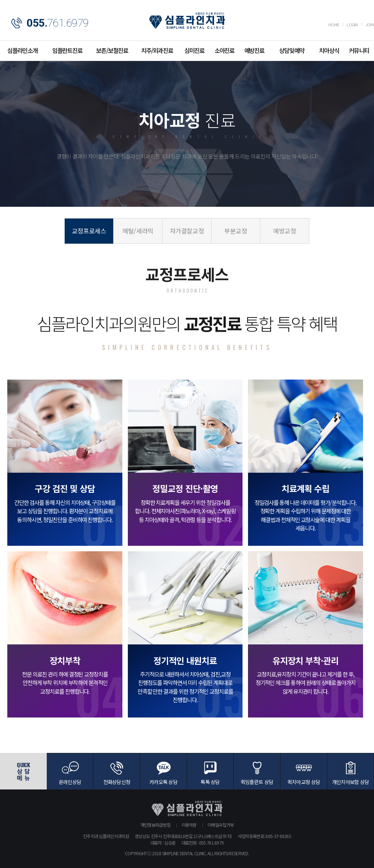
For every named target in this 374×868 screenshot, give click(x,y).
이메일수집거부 (221, 825)
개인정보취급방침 (155, 825)
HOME (334, 24)
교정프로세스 (89, 231)
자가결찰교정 (187, 231)
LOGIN (352, 24)
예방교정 (285, 231)
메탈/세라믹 (138, 231)
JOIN (370, 24)
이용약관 (189, 825)
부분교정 (236, 231)
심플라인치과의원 (187, 21)
